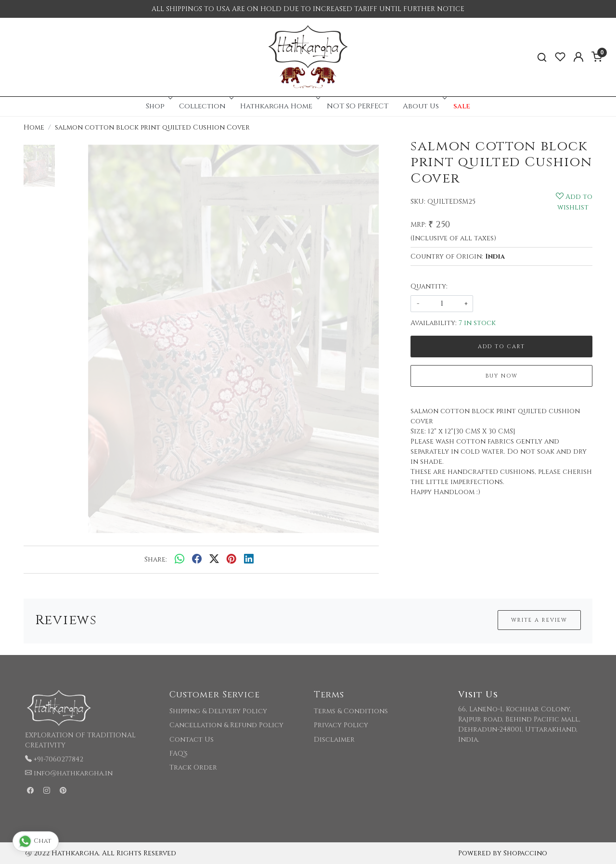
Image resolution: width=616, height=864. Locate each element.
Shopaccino (525, 853)
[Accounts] (578, 57)
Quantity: (429, 286)
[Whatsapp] (180, 560)
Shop (158, 106)
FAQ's (179, 753)
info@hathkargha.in (73, 773)
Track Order (193, 767)
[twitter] (214, 560)
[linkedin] (249, 560)
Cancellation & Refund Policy (226, 725)
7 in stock (477, 323)
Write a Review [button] (539, 620)
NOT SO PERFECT (358, 106)
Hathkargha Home (279, 106)
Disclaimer (334, 740)
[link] (542, 57)
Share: (156, 559)
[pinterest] (231, 560)
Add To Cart (501, 347)
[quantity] (442, 304)
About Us (424, 106)
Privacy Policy (341, 725)
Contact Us (192, 740)
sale (462, 106)
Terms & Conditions (351, 711)
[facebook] (197, 560)
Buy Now (502, 376)
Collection (205, 106)
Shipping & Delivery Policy (218, 711)
